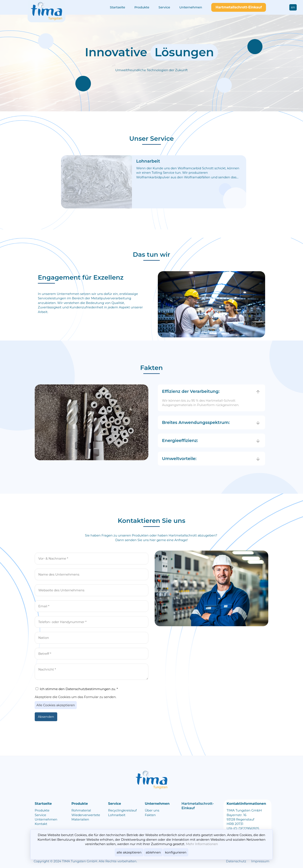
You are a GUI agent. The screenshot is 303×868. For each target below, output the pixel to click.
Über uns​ (152, 810)
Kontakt (41, 824)
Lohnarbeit (117, 815)
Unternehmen (191, 7)
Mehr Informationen (202, 844)
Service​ (164, 7)
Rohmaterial (81, 810)
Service (40, 815)
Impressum (260, 861)
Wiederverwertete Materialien (86, 817)
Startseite (118, 7)
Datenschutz (236, 861)
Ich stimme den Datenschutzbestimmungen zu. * (77, 689)
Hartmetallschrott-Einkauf (239, 7)
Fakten (150, 815)
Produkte (142, 7)
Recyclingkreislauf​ (122, 810)
